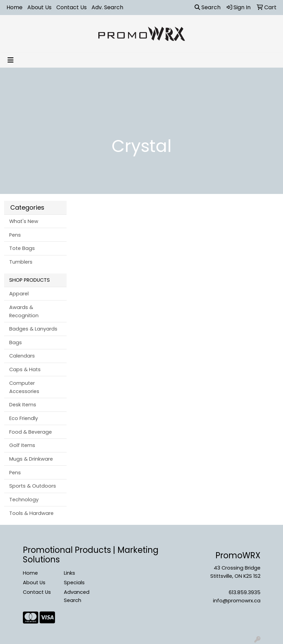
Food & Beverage (31, 432)
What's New (24, 221)
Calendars (22, 356)
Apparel (19, 294)
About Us (39, 7)
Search (208, 7)
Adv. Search (107, 7)
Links (69, 573)
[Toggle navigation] (11, 60)
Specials (74, 583)
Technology (24, 500)
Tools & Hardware (31, 513)
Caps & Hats (25, 369)
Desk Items (23, 405)
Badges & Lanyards (33, 329)
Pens (15, 235)
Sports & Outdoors (33, 486)
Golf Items (22, 445)
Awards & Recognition (24, 311)
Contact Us (72, 7)
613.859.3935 (245, 592)
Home (15, 7)
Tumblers (21, 262)
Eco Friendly (24, 418)
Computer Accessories (24, 387)
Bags (16, 342)
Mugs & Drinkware (31, 459)
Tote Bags (22, 248)
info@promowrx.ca (237, 601)
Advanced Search (77, 596)
